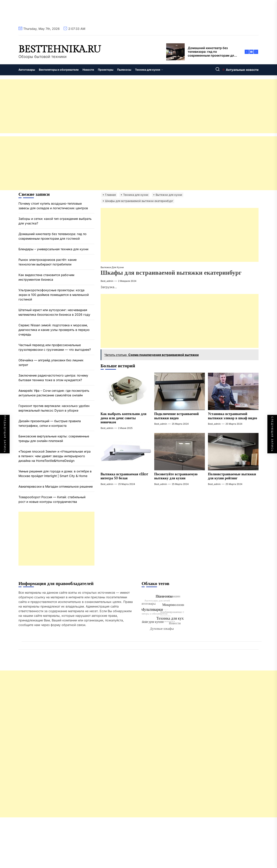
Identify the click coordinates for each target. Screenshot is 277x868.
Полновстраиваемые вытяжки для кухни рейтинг (232, 476)
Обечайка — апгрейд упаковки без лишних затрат (51, 362)
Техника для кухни (149, 70)
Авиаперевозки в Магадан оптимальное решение (56, 486)
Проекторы (106, 70)
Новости (88, 70)
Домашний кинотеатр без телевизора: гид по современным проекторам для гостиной (53, 236)
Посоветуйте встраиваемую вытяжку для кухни (176, 476)
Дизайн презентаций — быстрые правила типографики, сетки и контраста (50, 423)
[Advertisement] (115, 106)
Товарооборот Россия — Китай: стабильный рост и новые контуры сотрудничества (52, 499)
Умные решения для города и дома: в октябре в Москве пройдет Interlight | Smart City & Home (55, 474)
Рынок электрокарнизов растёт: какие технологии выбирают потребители (48, 262)
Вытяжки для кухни (112, 267)
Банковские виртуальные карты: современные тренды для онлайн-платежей (54, 439)
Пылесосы (124, 70)
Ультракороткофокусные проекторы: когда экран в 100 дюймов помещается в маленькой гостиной (54, 295)
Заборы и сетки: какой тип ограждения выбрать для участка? (55, 221)
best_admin (107, 281)
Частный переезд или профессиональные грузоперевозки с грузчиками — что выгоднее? (55, 347)
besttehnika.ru (60, 49)
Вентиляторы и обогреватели (59, 70)
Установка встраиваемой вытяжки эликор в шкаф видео (233, 416)
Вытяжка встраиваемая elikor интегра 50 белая (124, 476)
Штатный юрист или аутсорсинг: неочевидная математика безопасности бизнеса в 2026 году (54, 312)
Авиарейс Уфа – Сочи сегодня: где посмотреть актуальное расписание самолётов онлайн (54, 393)
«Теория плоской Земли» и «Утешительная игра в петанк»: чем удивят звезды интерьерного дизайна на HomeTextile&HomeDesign (55, 456)
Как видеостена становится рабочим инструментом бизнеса (46, 277)
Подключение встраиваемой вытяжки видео (176, 416)
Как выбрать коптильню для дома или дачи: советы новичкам (123, 418)
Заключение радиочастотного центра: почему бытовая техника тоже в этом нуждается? (53, 378)
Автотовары (27, 70)
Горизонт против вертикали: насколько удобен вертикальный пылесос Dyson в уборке (54, 408)
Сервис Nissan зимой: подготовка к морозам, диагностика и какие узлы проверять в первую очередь (54, 330)
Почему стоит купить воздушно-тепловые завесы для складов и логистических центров (53, 206)
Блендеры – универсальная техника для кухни (53, 249)
